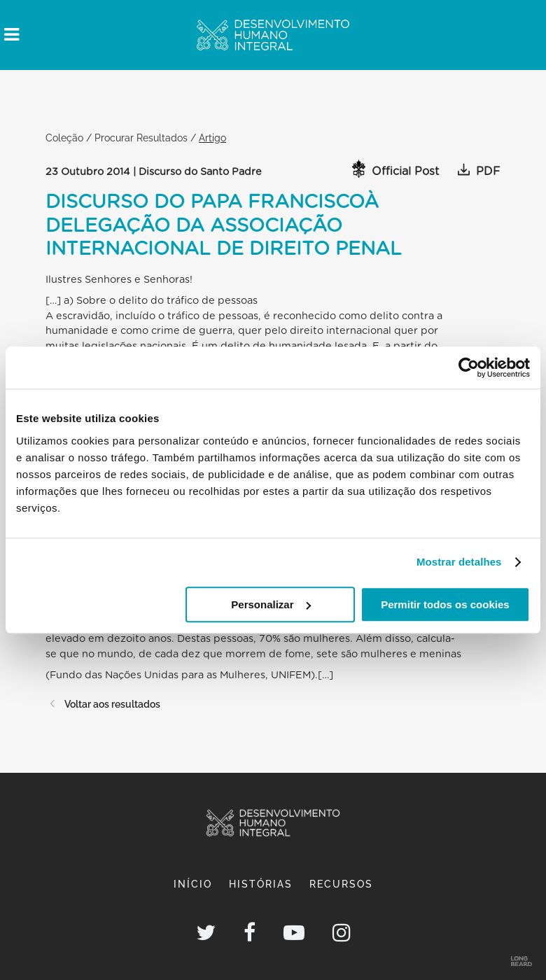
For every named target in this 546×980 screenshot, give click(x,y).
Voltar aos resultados (103, 704)
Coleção (64, 138)
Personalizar (271, 604)
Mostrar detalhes (459, 562)
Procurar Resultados (141, 138)
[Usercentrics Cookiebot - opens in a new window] (469, 367)
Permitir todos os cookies (445, 604)
